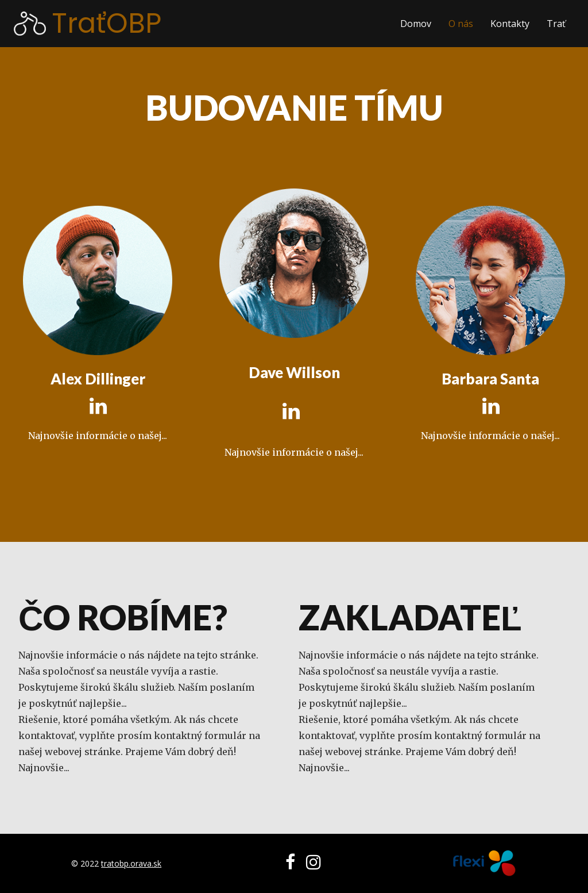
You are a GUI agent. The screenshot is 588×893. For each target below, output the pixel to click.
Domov (416, 24)
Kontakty (510, 24)
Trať (556, 24)
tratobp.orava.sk (131, 863)
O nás (461, 24)
